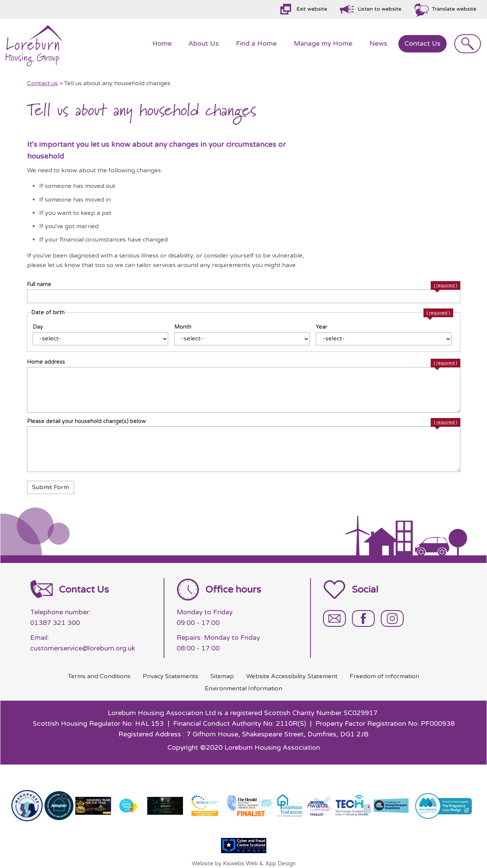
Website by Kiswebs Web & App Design (244, 864)
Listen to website (380, 9)
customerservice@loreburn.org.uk (83, 648)
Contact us (42, 83)
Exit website (312, 9)
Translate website (454, 9)
